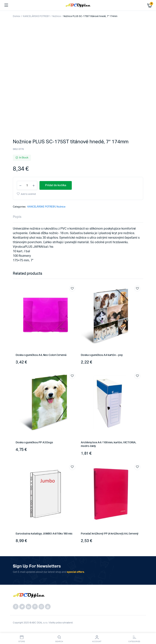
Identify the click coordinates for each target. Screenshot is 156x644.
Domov (17, 16)
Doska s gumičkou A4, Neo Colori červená (41, 355)
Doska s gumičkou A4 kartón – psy (102, 355)
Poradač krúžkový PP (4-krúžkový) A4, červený (110, 534)
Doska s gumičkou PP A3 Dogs (34, 443)
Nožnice (57, 16)
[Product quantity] (27, 185)
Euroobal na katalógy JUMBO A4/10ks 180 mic (44, 534)
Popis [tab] (17, 217)
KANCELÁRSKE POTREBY (36, 16)
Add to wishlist (28, 194)
